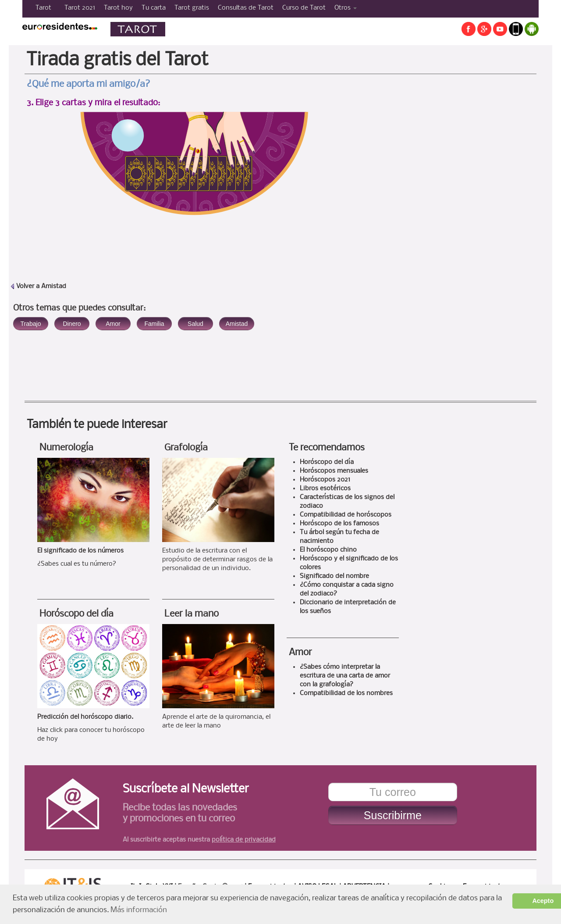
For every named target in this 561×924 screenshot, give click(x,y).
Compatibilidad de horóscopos (346, 515)
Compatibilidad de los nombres (346, 693)
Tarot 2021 (80, 8)
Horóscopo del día (76, 614)
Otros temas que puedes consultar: (79, 308)
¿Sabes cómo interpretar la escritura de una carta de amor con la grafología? (345, 676)
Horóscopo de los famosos (339, 524)
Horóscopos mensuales (334, 471)
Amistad (54, 286)
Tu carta (154, 8)
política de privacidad (244, 840)
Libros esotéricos (325, 489)
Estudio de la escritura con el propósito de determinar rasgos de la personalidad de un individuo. (217, 560)
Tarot (43, 8)
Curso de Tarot (304, 8)
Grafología (186, 448)
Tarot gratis (192, 8)
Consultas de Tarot (246, 8)
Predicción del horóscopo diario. (85, 717)
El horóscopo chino (328, 550)
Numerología (66, 448)
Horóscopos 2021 (325, 480)
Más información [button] (139, 910)
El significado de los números (80, 551)
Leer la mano (192, 614)
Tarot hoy (118, 8)
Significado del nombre (334, 576)
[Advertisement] (448, 191)
